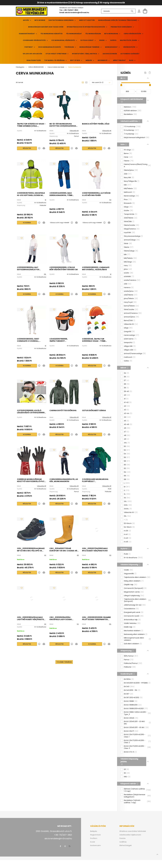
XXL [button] (128, 501)
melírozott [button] (130, 357)
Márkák (89, 60)
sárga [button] (128, 328)
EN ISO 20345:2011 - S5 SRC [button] (136, 728)
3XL (110, 624)
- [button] (126, 520)
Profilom (94, 838)
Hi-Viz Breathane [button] (133, 558)
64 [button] (127, 472)
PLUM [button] (127, 554)
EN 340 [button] (129, 687)
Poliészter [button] (130, 667)
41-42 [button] (128, 402)
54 (110, 200)
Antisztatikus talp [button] (132, 620)
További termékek (64, 662)
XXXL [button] (128, 505)
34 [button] (127, 373)
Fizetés (123, 838)
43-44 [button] (128, 413)
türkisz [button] (128, 361)
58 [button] (127, 461)
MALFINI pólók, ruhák (129, 40)
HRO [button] (127, 777)
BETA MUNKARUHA (111, 34)
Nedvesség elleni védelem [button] (136, 634)
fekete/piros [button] (131, 170)
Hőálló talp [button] (130, 627)
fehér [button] (128, 244)
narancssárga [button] (131, 335)
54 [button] (127, 454)
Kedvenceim (96, 845)
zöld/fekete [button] (131, 295)
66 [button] (127, 476)
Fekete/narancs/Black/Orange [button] (137, 165)
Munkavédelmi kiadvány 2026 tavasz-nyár (46, 27)
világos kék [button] (130, 346)
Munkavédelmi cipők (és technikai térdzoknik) (118, 20)
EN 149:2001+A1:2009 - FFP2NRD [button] (137, 683)
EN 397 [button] (129, 694)
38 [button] (127, 384)
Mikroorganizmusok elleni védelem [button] (137, 639)
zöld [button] (128, 284)
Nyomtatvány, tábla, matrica (85, 54)
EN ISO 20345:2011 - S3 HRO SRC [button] (137, 723)
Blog (131, 60)
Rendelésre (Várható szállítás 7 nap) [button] (137, 801)
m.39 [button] (127, 531)
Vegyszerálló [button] (130, 574)
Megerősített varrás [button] (134, 592)
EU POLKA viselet (87, 40)
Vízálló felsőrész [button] (132, 623)
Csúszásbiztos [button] (131, 609)
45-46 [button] (128, 424)
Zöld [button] (128, 174)
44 (45, 555)
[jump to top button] (157, 854)
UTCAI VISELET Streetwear (56, 54)
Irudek (102, 40)
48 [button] (127, 435)
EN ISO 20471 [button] (131, 731)
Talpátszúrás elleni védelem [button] (137, 577)
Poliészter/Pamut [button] (133, 663)
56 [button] (127, 457)
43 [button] (127, 410)
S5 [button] (127, 773)
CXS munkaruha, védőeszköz (63, 40)
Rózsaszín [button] (129, 203)
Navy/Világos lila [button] (132, 181)
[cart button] (145, 11)
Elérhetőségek (126, 845)
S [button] (127, 490)
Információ (103, 60)
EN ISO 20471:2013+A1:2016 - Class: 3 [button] (137, 747)
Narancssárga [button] (131, 196)
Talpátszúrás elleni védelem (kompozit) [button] (137, 600)
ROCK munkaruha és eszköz (50, 47)
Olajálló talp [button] (131, 585)
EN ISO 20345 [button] (131, 718)
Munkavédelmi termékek (90, 47)
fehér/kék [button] (129, 222)
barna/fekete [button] (131, 306)
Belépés (94, 831)
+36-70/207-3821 (71, 10)
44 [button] (127, 417)
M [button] (127, 487)
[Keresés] (118, 11)
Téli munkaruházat (74, 34)
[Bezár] (159, 3)
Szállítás (123, 842)
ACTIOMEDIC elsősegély (130, 54)
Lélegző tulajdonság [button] (134, 596)
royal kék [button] (129, 233)
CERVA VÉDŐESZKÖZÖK (133, 34)
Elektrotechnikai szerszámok (61, 20)
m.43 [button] (128, 538)
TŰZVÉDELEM (69, 47)
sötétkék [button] (129, 277)
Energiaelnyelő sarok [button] (134, 612)
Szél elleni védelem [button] (133, 644)
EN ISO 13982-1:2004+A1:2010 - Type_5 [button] (137, 713)
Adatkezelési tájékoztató (130, 835)
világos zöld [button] (130, 350)
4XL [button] (127, 443)
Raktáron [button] (130, 107)
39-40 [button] (128, 391)
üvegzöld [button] (129, 332)
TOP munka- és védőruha (55, 60)
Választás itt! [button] (131, 324)
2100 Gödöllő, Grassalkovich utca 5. (54, 831)
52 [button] (127, 450)
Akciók (26, 20)
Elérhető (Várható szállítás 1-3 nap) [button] (137, 790)
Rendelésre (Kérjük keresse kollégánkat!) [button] (137, 796)
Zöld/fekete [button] (131, 218)
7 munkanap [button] (131, 134)
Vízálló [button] (128, 570)
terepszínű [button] (129, 343)
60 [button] (127, 465)
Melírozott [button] (130, 192)
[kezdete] (128, 92)
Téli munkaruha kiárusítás (52, 34)
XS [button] (127, 498)
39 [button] (126, 388)
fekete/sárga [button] (131, 251)
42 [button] (127, 406)
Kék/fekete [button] (130, 189)
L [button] (127, 483)
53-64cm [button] (129, 523)
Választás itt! (74, 131)
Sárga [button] (128, 207)
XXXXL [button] (128, 509)
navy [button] (128, 266)
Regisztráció (95, 835)
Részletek (27, 148)
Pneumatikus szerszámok (121, 27)
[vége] (144, 92)
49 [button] (127, 439)
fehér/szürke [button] (131, 310)
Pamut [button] (129, 660)
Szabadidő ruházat (27, 34)
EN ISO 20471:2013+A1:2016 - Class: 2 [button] (137, 742)
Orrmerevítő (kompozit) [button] (135, 588)
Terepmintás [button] (131, 214)
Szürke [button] (129, 211)
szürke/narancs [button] (132, 280)
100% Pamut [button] (131, 656)
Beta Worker (40, 20)
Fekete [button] (129, 161)
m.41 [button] (127, 534)
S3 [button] (126, 769)
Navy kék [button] (129, 178)
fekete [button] (129, 247)
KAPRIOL (113, 40)
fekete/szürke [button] (132, 225)
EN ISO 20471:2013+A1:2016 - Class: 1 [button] (137, 736)
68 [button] (127, 479)
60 (110, 555)
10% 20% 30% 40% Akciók (32, 54)
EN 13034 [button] (129, 679)
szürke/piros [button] (131, 291)
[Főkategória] (20, 67)
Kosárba (27, 223)
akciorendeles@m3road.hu (77, 12)
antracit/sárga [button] (132, 240)
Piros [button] (128, 200)
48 (78, 555)
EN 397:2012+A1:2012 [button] (133, 698)
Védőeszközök (129, 47)
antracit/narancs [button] (133, 313)
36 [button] (127, 377)
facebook (60, 846)
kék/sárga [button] (130, 262)
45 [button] (127, 421)
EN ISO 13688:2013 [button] (133, 705)
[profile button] (139, 11)
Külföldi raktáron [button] (133, 111)
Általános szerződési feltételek (133, 831)
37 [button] (127, 380)
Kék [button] (128, 185)
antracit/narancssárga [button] (135, 354)
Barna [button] (128, 154)
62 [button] (127, 468)
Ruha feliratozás (34, 60)
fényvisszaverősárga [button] (133, 236)
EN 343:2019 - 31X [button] (132, 690)
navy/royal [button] (130, 302)
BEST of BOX (75, 60)
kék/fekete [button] (130, 258)
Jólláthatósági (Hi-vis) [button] (135, 605)
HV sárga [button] (129, 150)
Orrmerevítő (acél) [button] (134, 616)
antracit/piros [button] (132, 317)
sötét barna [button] (130, 339)
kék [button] (127, 255)
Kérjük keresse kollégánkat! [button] (137, 138)
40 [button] (127, 395)
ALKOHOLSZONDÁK (110, 54)
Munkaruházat (112, 47)
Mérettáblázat (119, 60)
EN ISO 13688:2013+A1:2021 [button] (136, 709)
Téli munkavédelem (93, 34)
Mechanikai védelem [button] (134, 631)
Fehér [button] (128, 157)
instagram (65, 846)
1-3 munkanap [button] (132, 127)
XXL (45, 274)
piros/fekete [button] (131, 299)
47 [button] (127, 432)
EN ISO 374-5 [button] (130, 752)
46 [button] (127, 428)
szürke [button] (129, 273)
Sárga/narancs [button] (132, 229)
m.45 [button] (128, 542)
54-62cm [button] (129, 527)
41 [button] (126, 399)
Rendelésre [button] (130, 114)
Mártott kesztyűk (87, 20)
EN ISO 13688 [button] (131, 701)
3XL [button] (127, 516)
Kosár (93, 842)
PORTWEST (29, 47)
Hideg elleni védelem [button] (134, 581)
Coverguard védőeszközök (34, 40)
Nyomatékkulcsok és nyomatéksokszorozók (86, 27)
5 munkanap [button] (131, 130)
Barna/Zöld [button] (130, 321)
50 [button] (127, 446)
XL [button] (127, 494)
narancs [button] (129, 288)
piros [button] (128, 269)
